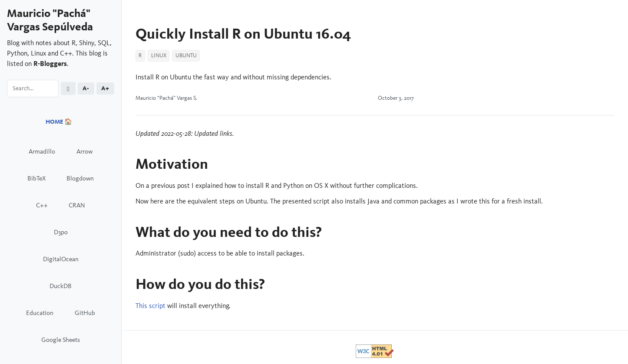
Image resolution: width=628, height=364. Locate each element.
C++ (42, 205)
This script (150, 306)
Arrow (84, 151)
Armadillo (42, 151)
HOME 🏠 (59, 122)
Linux (159, 56)
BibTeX (36, 178)
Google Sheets (61, 339)
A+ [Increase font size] (105, 88)
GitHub (85, 313)
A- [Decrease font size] (86, 88)
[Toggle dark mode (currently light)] (68, 89)
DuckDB (61, 286)
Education (40, 313)
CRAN (77, 205)
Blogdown (80, 178)
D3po (61, 232)
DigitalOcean (61, 259)
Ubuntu (186, 56)
